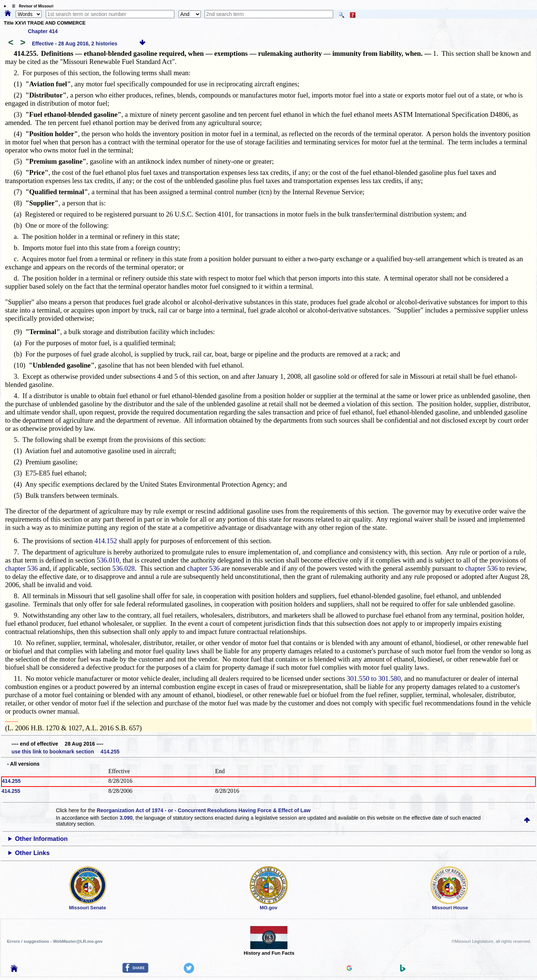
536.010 (108, 560)
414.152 (106, 541)
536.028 (124, 568)
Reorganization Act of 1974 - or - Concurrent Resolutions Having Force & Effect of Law (204, 810)
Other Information (41, 839)
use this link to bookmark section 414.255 (65, 752)
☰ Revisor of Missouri (31, 6)
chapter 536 (22, 568)
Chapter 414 (43, 31)
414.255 (11, 781)
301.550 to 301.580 (374, 678)
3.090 (126, 818)
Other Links (32, 853)
